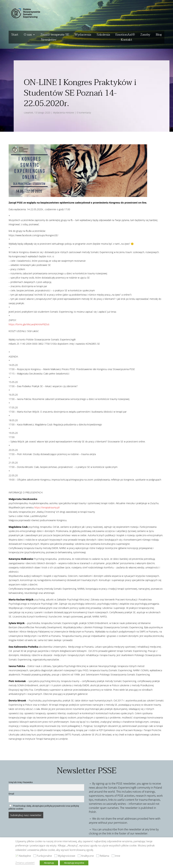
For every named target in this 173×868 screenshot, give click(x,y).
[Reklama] (98, 856)
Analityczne (87, 856)
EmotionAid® (125, 35)
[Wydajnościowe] (56, 856)
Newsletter (49, 40)
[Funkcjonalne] (35, 856)
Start (15, 35)
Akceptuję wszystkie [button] (74, 863)
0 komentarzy (84, 113)
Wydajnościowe (66, 856)
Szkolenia (103, 35)
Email (11, 794)
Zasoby (145, 35)
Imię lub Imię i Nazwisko (21, 782)
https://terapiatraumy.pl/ (47, 507)
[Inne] (113, 856)
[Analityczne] (79, 856)
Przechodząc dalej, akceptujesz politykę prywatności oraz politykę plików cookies (44, 807)
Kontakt (126, 40)
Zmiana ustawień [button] (25, 863)
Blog (159, 35)
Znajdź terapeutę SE (55, 35)
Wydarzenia (83, 35)
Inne (118, 856)
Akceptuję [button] (49, 863)
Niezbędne (25, 856)
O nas (28, 35)
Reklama (104, 856)
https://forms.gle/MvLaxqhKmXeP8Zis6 (29, 324)
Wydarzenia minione (64, 113)
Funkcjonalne (44, 856)
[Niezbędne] (17, 856)
